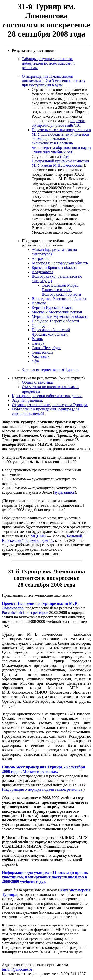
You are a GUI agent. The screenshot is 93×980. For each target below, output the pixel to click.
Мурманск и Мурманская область (60, 316)
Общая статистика (37, 382)
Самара (38, 343)
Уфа (35, 361)
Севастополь (42, 352)
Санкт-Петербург (46, 348)
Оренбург (40, 325)
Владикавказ (42, 272)
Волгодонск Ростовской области (59, 299)
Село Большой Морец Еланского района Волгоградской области (61, 290)
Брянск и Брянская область (54, 267)
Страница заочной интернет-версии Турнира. (50, 405)
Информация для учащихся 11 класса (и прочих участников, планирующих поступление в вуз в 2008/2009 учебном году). (45, 877)
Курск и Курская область (53, 308)
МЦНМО (38, 536)
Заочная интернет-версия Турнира (51, 369)
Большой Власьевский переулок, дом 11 (42, 538)
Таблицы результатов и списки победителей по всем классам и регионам (48, 63)
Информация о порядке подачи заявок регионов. (43, 789)
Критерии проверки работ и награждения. (47, 396)
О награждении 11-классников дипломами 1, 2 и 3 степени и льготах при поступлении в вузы (53, 81)
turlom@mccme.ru (17, 969)
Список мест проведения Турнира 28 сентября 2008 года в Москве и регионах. (44, 769)
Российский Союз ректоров (25, 612)
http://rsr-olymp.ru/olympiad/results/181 (59, 123)
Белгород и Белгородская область (60, 263)
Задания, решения (27, 400)
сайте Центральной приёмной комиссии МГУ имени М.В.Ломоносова (60, 161)
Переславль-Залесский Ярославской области (51, 332)
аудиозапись (65, 492)
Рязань (37, 339)
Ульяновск (41, 357)
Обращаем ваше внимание (24, 518)
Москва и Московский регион (57, 312)
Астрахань (41, 259)
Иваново (39, 303)
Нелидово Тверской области (55, 321)
